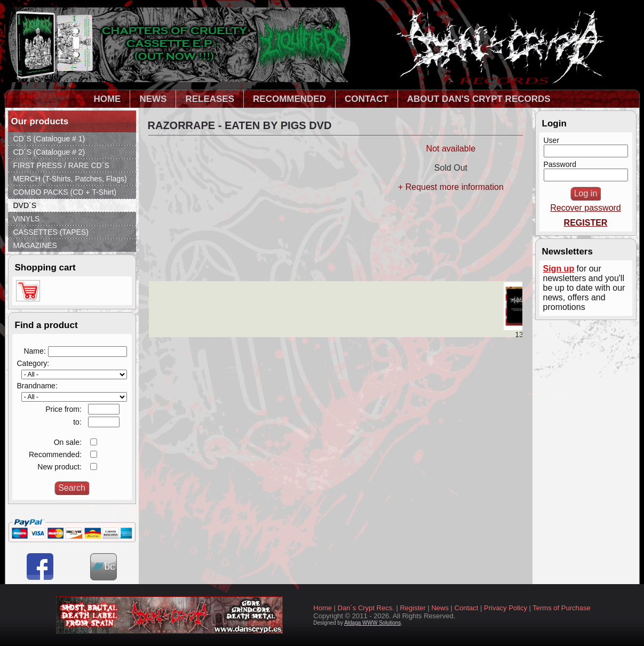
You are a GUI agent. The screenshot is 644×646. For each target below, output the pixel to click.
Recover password (586, 208)
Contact (467, 608)
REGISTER (586, 223)
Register (412, 608)
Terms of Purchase (561, 608)
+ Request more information (451, 187)
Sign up (559, 269)
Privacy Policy (506, 608)
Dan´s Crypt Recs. (366, 608)
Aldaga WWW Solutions (372, 623)
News (440, 608)
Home (323, 608)
